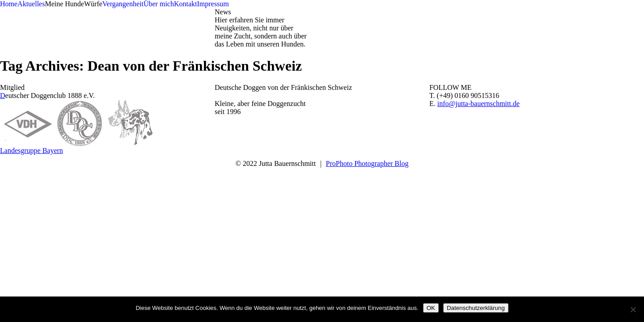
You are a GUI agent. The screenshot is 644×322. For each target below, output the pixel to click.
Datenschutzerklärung (476, 308)
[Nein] (633, 309)
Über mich (159, 4)
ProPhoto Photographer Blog (367, 163)
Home (9, 4)
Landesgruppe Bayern (32, 150)
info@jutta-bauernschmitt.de (479, 104)
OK (431, 308)
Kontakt (186, 4)
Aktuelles (31, 4)
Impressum (213, 4)
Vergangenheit (123, 4)
